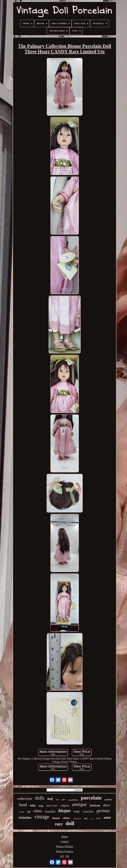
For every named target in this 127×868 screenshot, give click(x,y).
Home (65, 837)
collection (25, 799)
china (38, 811)
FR (67, 856)
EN (62, 856)
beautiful (50, 811)
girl (64, 799)
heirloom (95, 806)
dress (107, 805)
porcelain (91, 798)
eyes (92, 819)
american (52, 806)
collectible (88, 812)
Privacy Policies (65, 846)
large (41, 806)
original (65, 806)
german (103, 811)
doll (70, 823)
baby (33, 805)
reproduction (73, 800)
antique (79, 804)
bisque (65, 811)
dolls (40, 798)
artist (99, 818)
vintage (42, 817)
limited (56, 818)
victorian (25, 818)
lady (86, 818)
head (23, 805)
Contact (65, 842)
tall (29, 812)
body (77, 811)
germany (108, 799)
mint (107, 817)
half (50, 799)
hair (57, 799)
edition (66, 818)
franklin (77, 819)
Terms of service (64, 851)
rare (59, 824)
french (22, 812)
